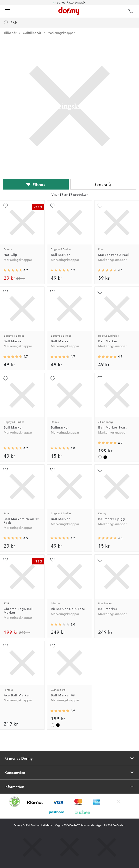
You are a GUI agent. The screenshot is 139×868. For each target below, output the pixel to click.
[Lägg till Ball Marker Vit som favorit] (53, 646)
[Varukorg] (131, 11)
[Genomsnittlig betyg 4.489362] (13, 538)
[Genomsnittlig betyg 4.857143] (107, 443)
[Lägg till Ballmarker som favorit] (53, 378)
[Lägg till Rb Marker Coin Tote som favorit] (53, 560)
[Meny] (7, 11)
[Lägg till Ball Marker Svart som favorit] (100, 378)
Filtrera (36, 184)
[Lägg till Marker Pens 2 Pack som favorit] (100, 206)
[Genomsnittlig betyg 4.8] (107, 538)
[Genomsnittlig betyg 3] (60, 624)
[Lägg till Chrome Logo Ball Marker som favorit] (5, 560)
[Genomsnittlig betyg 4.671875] (13, 270)
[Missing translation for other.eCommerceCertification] (15, 802)
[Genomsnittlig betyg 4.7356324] (60, 270)
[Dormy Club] (118, 11)
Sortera (103, 184)
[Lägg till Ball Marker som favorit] (53, 206)
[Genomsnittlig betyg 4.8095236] (60, 448)
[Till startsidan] (69, 11)
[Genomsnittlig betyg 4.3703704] (107, 270)
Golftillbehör (32, 33)
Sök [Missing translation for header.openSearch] (10, 23)
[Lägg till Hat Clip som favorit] (5, 206)
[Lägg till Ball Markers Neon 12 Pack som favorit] (5, 470)
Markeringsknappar (61, 33)
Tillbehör (10, 33)
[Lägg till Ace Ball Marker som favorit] (5, 646)
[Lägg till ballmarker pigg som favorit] (100, 470)
